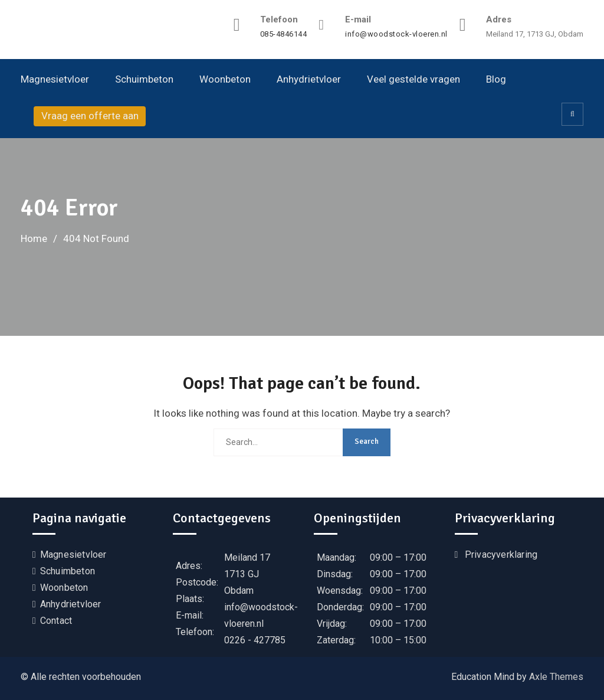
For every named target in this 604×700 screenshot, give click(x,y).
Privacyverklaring (501, 555)
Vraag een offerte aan (90, 116)
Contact (56, 621)
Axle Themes (556, 677)
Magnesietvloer (55, 79)
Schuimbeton (144, 79)
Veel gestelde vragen (413, 79)
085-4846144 (284, 34)
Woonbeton (225, 79)
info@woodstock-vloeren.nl (396, 34)
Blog (496, 79)
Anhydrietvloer (309, 79)
